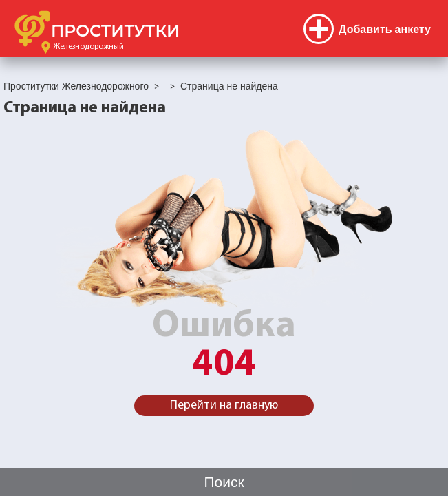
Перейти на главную (224, 405)
